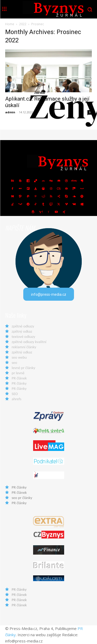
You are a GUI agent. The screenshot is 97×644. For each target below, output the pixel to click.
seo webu (19, 357)
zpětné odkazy (23, 326)
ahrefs (17, 399)
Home (10, 24)
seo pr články (22, 498)
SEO (15, 394)
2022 (23, 24)
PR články (19, 383)
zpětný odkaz (22, 331)
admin (10, 112)
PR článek (19, 378)
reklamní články (24, 347)
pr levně (18, 373)
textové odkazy (23, 337)
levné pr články (23, 368)
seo (14, 363)
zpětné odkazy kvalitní (29, 342)
